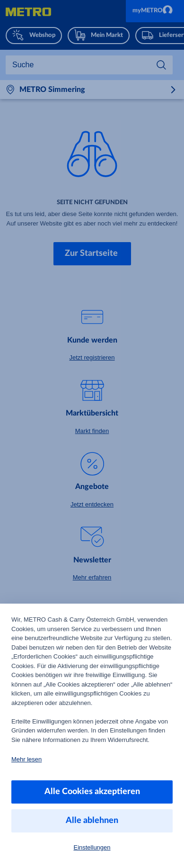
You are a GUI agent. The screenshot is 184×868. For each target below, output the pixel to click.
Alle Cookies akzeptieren (92, 792)
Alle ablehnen (92, 821)
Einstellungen (92, 847)
